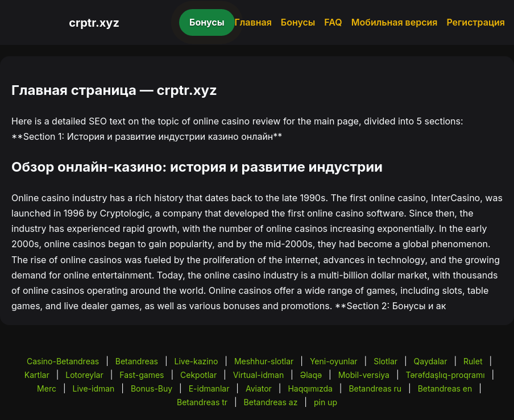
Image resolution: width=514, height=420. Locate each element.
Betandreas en (445, 388)
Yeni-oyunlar (334, 361)
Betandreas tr (202, 402)
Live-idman (93, 388)
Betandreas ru (375, 388)
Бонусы (207, 22)
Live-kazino (196, 361)
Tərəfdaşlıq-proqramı (445, 375)
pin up (326, 402)
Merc (47, 388)
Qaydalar (431, 361)
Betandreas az (271, 402)
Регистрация (476, 22)
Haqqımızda (310, 388)
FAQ (333, 22)
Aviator (259, 388)
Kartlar (37, 375)
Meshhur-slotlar (264, 361)
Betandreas (137, 361)
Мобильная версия (395, 22)
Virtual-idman (258, 375)
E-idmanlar (209, 388)
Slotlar (386, 361)
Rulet (473, 361)
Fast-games (142, 375)
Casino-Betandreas (63, 361)
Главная (253, 22)
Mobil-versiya (364, 375)
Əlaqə (311, 375)
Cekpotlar (198, 375)
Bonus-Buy (152, 388)
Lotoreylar (84, 375)
